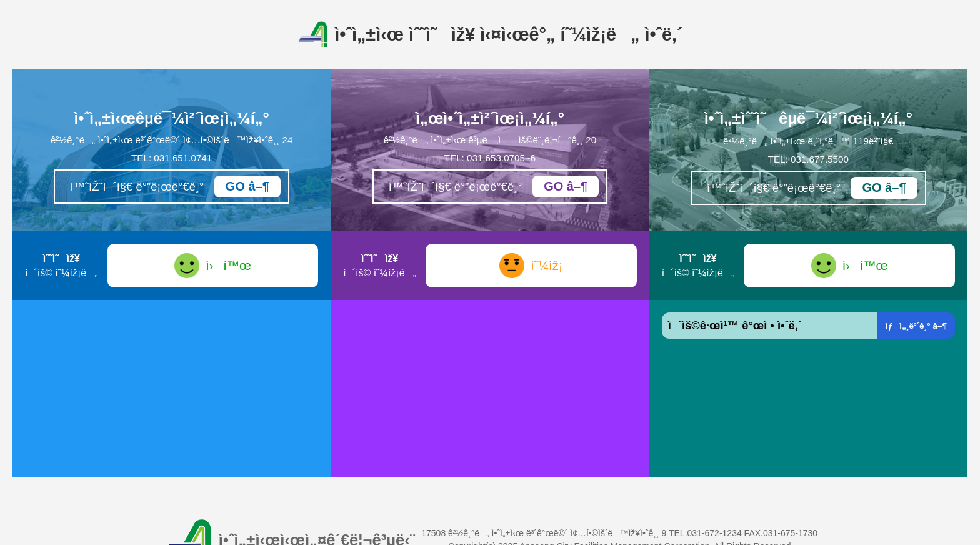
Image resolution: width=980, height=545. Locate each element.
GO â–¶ (247, 186)
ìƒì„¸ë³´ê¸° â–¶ (916, 326)
